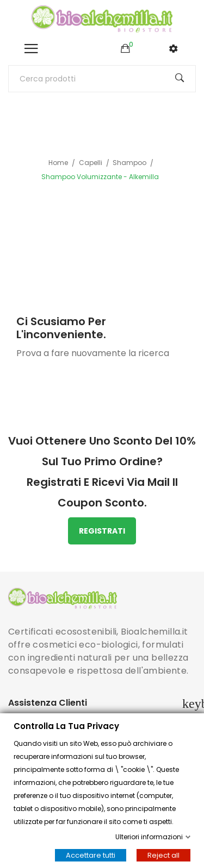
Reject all (163, 855)
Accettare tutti (91, 855)
